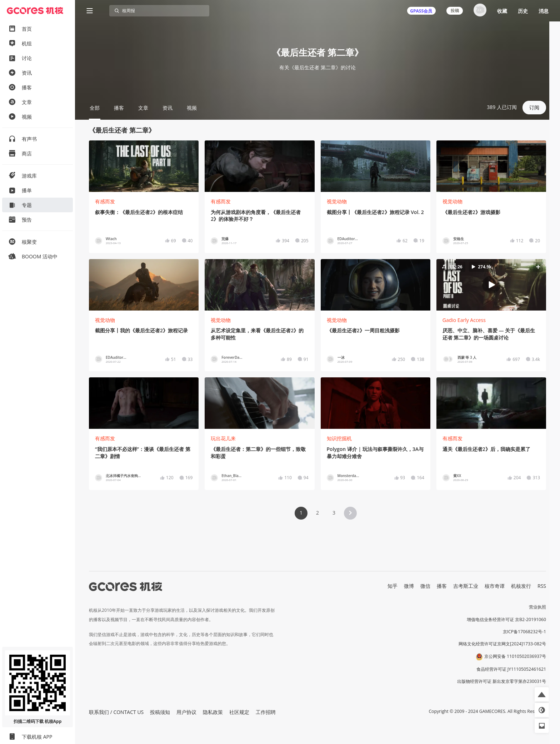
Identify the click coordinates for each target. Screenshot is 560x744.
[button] (491, 285)
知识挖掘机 (339, 438)
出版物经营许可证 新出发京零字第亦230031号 (502, 681)
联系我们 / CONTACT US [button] (116, 712)
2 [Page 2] (317, 513)
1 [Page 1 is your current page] (301, 513)
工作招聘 (266, 712)
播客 (442, 586)
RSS (542, 586)
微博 (409, 586)
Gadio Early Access (464, 320)
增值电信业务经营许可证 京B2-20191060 (506, 619)
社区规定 (239, 712)
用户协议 (186, 712)
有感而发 (105, 201)
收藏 (502, 11)
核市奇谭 (495, 586)
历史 (523, 11)
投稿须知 (160, 712)
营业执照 (537, 607)
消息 (544, 11)
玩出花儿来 (223, 438)
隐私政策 (213, 712)
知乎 (392, 586)
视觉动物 (337, 201)
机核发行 (521, 586)
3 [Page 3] (334, 513)
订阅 (534, 107)
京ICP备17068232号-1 (525, 632)
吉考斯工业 (466, 586)
